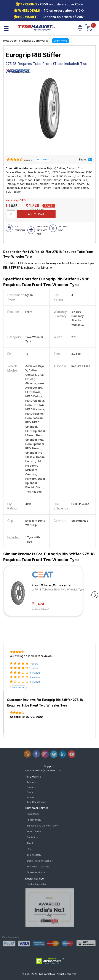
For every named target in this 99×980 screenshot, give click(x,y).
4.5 (12, 656)
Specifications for (46, 282)
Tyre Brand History (37, 802)
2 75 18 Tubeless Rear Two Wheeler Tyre (58, 589)
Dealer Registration (37, 884)
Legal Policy (33, 814)
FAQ (29, 849)
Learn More (61, 41)
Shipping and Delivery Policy (42, 826)
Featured (32, 787)
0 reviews (35, 673)
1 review (34, 664)
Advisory (31, 782)
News (30, 792)
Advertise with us (36, 872)
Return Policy (34, 831)
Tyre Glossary (34, 855)
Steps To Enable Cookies (40, 861)
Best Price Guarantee (38, 867)
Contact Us (33, 837)
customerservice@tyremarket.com (43, 770)
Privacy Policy (34, 820)
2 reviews (28, 160)
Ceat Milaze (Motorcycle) (52, 585)
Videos (30, 797)
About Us (32, 843)
